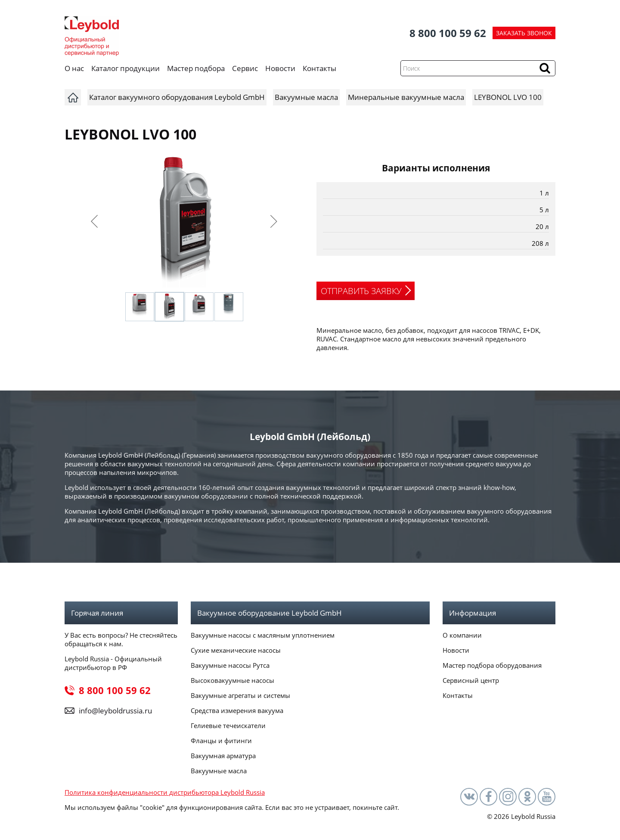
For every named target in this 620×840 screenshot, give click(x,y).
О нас (74, 68)
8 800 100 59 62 (448, 33)
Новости (280, 68)
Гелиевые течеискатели (228, 725)
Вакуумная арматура (223, 756)
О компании (462, 635)
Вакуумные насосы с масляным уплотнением (263, 635)
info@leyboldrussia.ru (115, 711)
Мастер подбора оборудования (492, 665)
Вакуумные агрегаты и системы (240, 695)
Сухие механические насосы (236, 650)
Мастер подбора (196, 68)
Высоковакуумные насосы (232, 680)
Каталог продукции (126, 68)
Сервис (245, 68)
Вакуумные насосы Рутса (230, 665)
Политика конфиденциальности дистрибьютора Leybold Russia (165, 792)
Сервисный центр (471, 680)
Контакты (319, 68)
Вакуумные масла (219, 771)
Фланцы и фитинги (221, 741)
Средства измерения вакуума (237, 710)
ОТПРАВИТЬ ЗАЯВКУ (361, 291)
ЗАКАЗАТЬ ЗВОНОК (524, 33)
